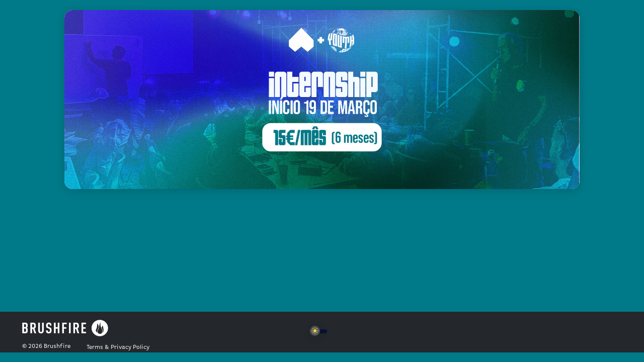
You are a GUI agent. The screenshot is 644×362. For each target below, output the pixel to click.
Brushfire (57, 346)
